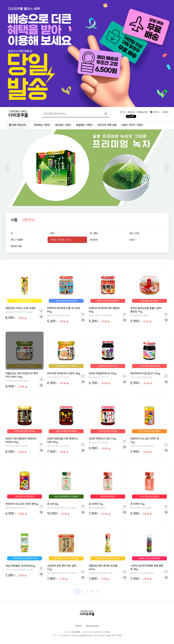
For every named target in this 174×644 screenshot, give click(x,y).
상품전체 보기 (29, 220)
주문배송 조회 (142, 112)
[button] (7, 168)
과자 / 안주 (134, 233)
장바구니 (155, 112)
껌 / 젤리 (94, 233)
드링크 (132, 240)
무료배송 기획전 (42, 125)
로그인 (123, 112)
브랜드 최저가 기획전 (132, 125)
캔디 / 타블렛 (17, 240)
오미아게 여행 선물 (107, 125)
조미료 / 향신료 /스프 (60, 240)
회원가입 (131, 112)
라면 (52, 233)
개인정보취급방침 (92, 626)
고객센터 (165, 112)
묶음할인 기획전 (84, 125)
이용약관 (79, 626)
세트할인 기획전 (63, 125)
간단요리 (94, 240)
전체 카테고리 (17, 125)
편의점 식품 (16, 246)
